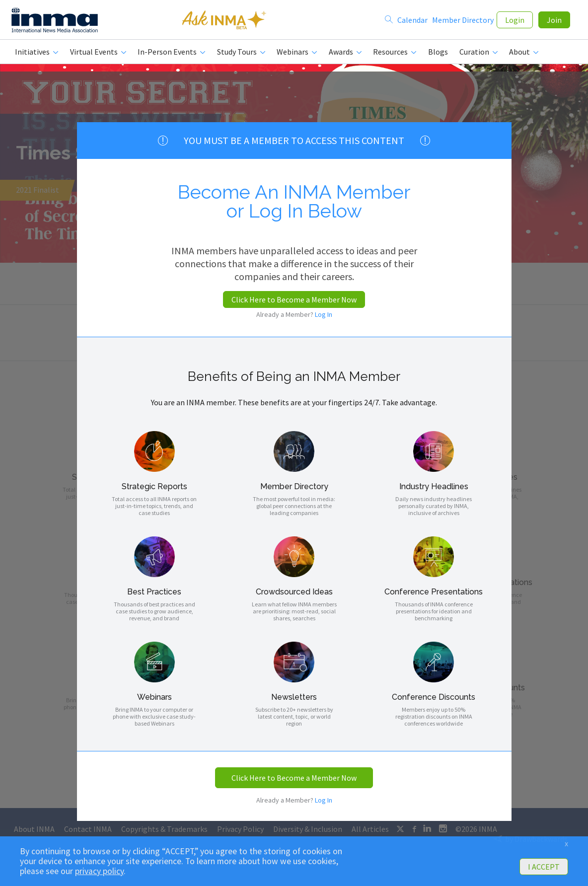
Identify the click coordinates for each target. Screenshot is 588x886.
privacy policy (99, 871)
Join (554, 21)
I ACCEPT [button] (544, 867)
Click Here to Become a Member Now (294, 299)
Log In (324, 314)
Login (515, 21)
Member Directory (463, 21)
